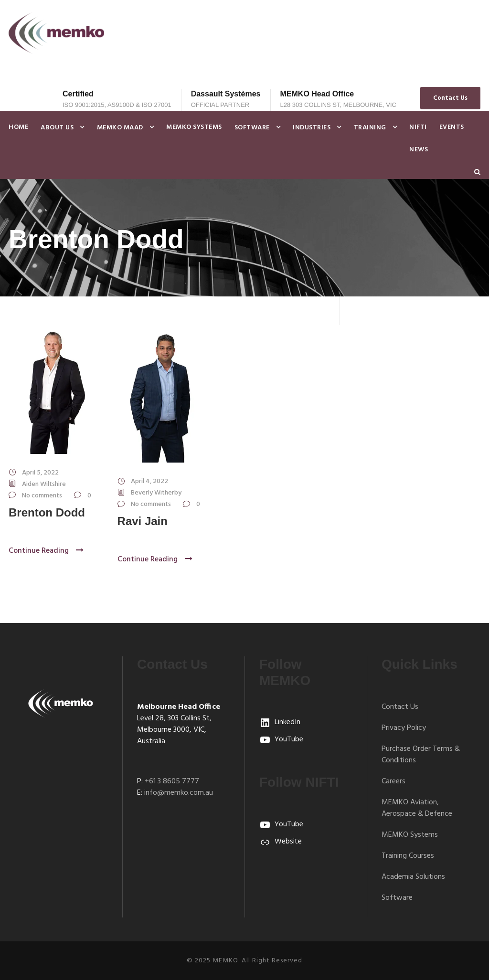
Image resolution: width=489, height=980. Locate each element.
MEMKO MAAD (120, 128)
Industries (312, 128)
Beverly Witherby (156, 493)
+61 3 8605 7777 (172, 781)
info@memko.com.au (179, 793)
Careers (393, 781)
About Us (57, 128)
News (419, 150)
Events (452, 127)
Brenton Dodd (47, 512)
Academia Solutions (413, 877)
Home (18, 127)
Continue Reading (46, 551)
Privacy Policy (404, 728)
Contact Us (450, 98)
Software (252, 128)
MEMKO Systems (194, 127)
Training (370, 128)
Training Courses (408, 856)
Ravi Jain (143, 521)
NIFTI (418, 127)
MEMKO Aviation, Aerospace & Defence (417, 808)
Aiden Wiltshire (44, 484)
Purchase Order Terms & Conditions (421, 755)
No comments (42, 496)
